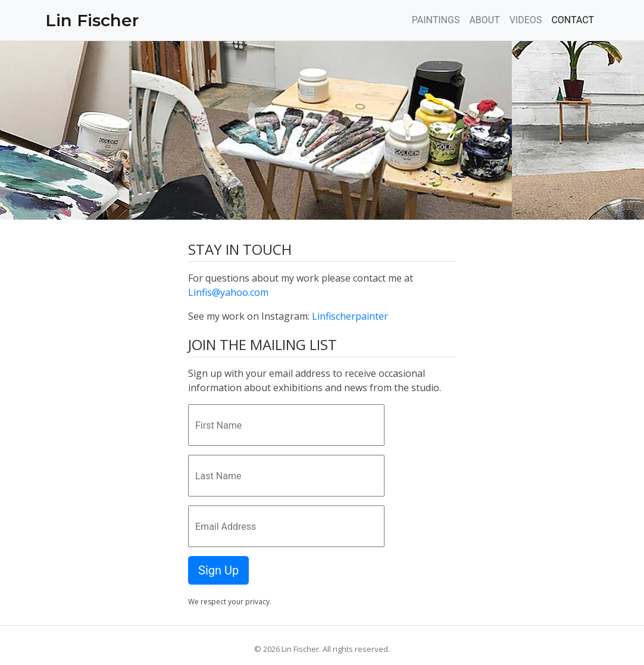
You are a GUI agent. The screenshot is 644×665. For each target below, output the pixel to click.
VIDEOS (526, 20)
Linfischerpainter (350, 316)
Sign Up (218, 570)
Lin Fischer (92, 20)
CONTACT (573, 20)
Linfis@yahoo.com (228, 292)
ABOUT (484, 20)
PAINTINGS (436, 20)
